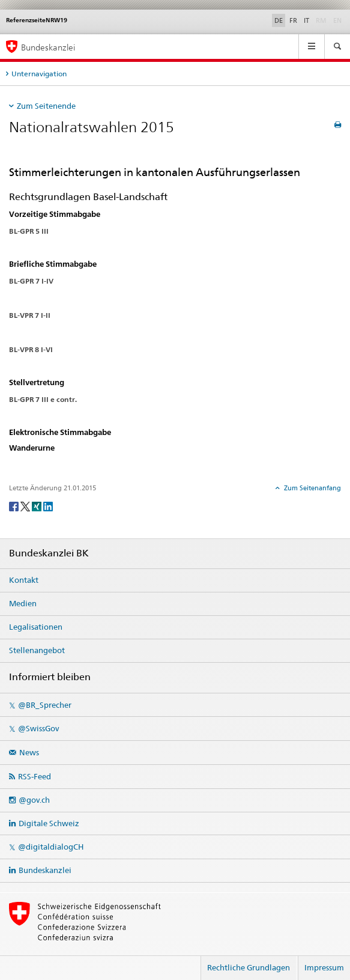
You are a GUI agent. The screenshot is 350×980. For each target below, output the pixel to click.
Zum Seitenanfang (312, 488)
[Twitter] (26, 506)
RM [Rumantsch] (321, 20)
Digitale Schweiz (49, 823)
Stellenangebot (37, 650)
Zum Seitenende (46, 106)
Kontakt (24, 580)
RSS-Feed (35, 776)
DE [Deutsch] (279, 20)
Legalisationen (36, 627)
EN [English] (337, 20)
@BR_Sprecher (45, 705)
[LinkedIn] (48, 506)
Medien (23, 603)
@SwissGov (38, 728)
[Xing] (38, 506)
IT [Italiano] (306, 20)
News (29, 752)
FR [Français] (293, 20)
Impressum (324, 967)
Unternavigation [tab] (39, 74)
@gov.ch (34, 800)
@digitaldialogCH (51, 847)
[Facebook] (15, 506)
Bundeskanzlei (45, 870)
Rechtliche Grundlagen (249, 967)
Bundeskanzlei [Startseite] (48, 47)
